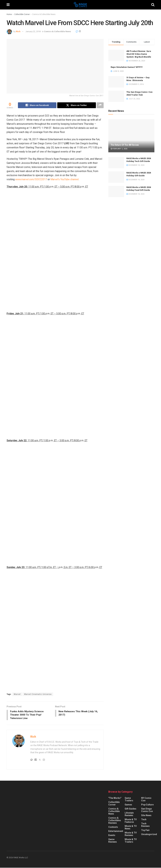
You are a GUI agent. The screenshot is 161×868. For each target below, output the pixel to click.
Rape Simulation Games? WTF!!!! (127, 67)
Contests (113, 827)
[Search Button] (153, 5)
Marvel (17, 694)
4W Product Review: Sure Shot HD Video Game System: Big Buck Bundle (139, 54)
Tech (144, 820)
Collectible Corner (22, 14)
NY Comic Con (146, 800)
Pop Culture (147, 805)
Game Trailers (129, 800)
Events (112, 836)
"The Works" (115, 798)
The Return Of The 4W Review (125, 145)
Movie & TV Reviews (131, 834)
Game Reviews (113, 841)
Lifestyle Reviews (129, 815)
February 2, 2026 (119, 149)
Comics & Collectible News (44, 14)
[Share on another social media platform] (100, 105)
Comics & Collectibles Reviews (115, 821)
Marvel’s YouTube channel (65, 180)
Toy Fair (145, 831)
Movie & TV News (131, 828)
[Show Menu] (8, 5)
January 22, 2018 (33, 31)
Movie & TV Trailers (131, 841)
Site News (146, 816)
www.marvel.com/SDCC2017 (31, 180)
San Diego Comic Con (147, 810)
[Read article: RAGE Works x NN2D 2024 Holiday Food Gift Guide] (116, 192)
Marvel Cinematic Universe (38, 694)
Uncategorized (149, 835)
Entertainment (116, 832)
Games (128, 805)
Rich (18, 31)
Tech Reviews (145, 825)
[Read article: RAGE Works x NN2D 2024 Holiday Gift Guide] (116, 177)
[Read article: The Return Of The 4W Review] (131, 136)
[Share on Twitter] (76, 105)
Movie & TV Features (131, 821)
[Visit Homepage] (80, 5)
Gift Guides (130, 809)
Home (9, 14)
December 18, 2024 (135, 165)
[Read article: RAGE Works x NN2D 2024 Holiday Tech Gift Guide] (116, 163)
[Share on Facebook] (37, 105)
